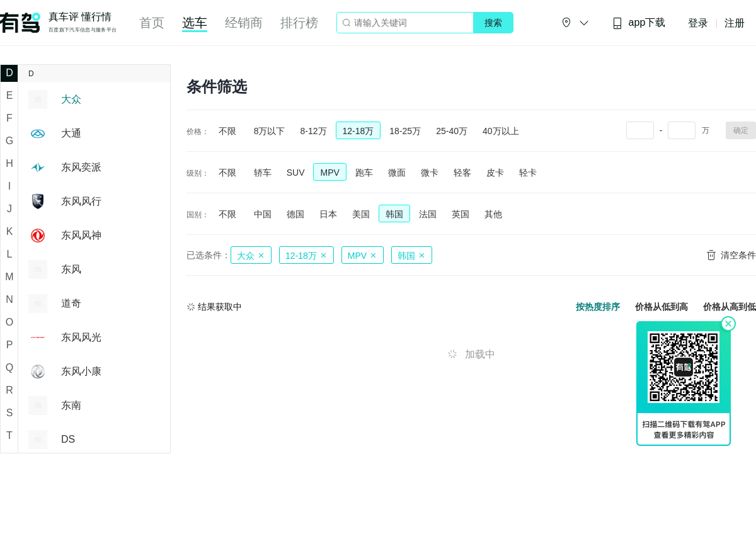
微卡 (430, 173)
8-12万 (313, 131)
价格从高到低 (730, 307)
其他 (493, 214)
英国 (461, 214)
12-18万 (358, 131)
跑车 (364, 173)
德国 (295, 214)
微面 (397, 173)
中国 (263, 214)
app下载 (639, 23)
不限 (227, 131)
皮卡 (495, 173)
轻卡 (528, 173)
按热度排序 (598, 307)
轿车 (263, 173)
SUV (296, 173)
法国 (428, 214)
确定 (741, 130)
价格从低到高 (661, 307)
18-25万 (405, 131)
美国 (361, 214)
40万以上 (501, 131)
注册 (735, 23)
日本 (328, 214)
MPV (329, 173)
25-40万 (452, 131)
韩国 (394, 214)
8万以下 (270, 131)
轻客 (462, 173)
